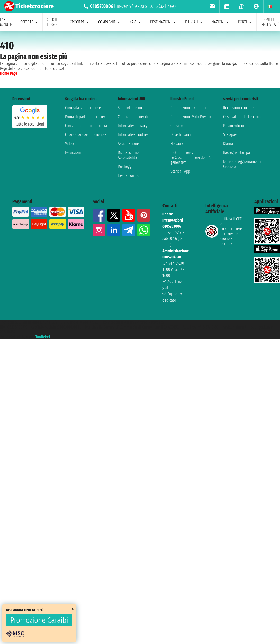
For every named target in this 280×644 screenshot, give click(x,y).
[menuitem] (212, 6)
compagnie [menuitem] (110, 22)
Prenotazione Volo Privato (191, 117)
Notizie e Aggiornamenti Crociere (242, 164)
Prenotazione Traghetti (188, 108)
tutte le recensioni (30, 124)
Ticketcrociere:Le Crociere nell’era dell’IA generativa (191, 157)
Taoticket (43, 337)
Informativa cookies (133, 135)
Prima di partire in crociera (86, 117)
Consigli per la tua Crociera (86, 126)
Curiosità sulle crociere (83, 108)
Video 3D (72, 144)
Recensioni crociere (238, 108)
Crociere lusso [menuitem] (54, 22)
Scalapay (230, 135)
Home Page (9, 73)
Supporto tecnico (131, 108)
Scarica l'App (180, 171)
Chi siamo (178, 126)
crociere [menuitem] (80, 22)
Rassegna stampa (237, 153)
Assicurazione (128, 144)
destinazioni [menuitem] (163, 22)
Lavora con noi (129, 175)
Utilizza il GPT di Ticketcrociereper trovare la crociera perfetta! (224, 231)
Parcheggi (125, 166)
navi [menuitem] (136, 22)
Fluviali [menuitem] (194, 22)
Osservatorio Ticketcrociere (244, 117)
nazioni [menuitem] (221, 22)
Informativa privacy (133, 126)
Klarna (228, 144)
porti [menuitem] (245, 22)
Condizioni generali (133, 117)
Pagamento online (237, 126)
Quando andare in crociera (86, 135)
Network (177, 144)
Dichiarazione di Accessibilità (130, 155)
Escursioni (73, 153)
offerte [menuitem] (29, 22)
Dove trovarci (181, 135)
